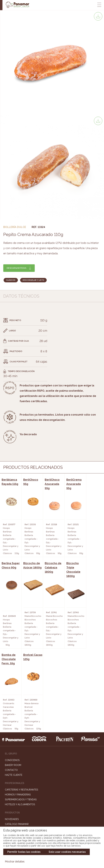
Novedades (12, 738)
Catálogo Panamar (17, 742)
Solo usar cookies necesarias (67, 852)
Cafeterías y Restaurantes (21, 708)
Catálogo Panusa (16, 752)
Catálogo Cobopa (16, 747)
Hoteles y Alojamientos (20, 723)
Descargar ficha (17, 268)
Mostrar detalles (15, 862)
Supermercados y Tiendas (21, 718)
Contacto (11, 688)
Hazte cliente (14, 693)
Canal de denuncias (52, 817)
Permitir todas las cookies (24, 852)
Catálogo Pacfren (16, 757)
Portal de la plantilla (52, 806)
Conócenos (12, 679)
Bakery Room (13, 683)
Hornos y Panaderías (18, 713)
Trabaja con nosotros (52, 796)
